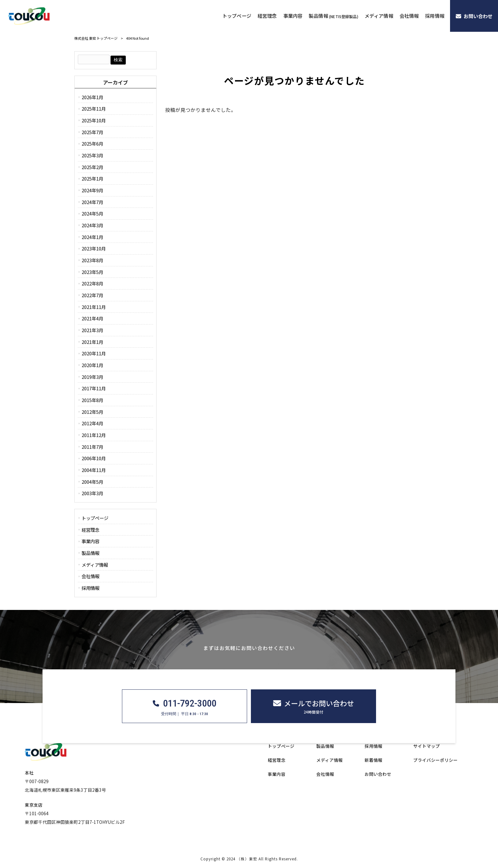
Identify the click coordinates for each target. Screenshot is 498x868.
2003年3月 (92, 493)
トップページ (95, 518)
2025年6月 (92, 144)
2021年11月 (94, 307)
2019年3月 (92, 377)
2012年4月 (92, 423)
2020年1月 (92, 365)
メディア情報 (95, 565)
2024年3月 (92, 225)
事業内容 (91, 541)
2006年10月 (94, 458)
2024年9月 (92, 190)
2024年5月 (92, 213)
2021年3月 (92, 330)
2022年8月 (92, 283)
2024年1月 (92, 237)
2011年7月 (92, 447)
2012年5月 (92, 412)
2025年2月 (92, 167)
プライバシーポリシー (435, 760)
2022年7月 (92, 295)
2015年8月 (92, 400)
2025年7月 (92, 132)
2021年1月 (92, 342)
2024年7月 (92, 202)
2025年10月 (94, 120)
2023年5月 (92, 272)
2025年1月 (92, 178)
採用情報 (91, 588)
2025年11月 (94, 109)
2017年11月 (94, 388)
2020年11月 (94, 353)
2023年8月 (92, 260)
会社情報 (91, 576)
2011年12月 (94, 435)
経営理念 (91, 530)
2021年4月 (92, 318)
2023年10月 (94, 248)
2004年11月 (94, 470)
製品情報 (91, 553)
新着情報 (373, 760)
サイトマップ (427, 746)
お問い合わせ (378, 774)
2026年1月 (92, 97)
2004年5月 (92, 482)
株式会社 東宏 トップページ (96, 38)
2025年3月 (92, 155)
